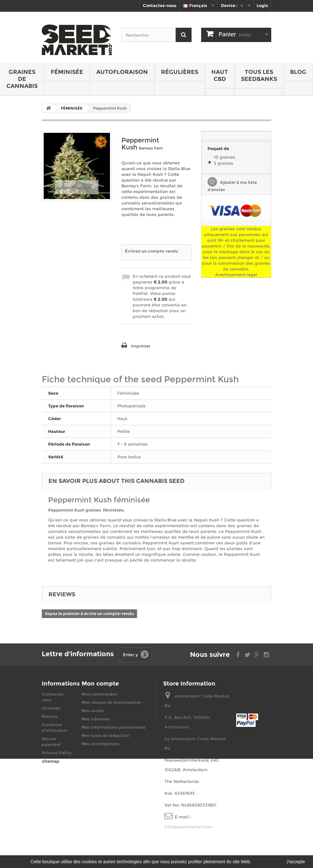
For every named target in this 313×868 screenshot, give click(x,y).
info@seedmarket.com (188, 826)
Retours (50, 716)
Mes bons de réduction (105, 735)
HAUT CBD (220, 75)
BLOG (298, 72)
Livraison (51, 708)
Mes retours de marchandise (111, 702)
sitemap (51, 761)
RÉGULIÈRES (180, 72)
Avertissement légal (236, 275)
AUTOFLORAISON (122, 72)
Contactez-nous (160, 5)
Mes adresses (96, 719)
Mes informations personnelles (114, 727)
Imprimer (141, 346)
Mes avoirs (93, 711)
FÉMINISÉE (67, 72)
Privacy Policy (57, 753)
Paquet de (219, 148)
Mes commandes (99, 694)
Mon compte (100, 684)
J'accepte (296, 862)
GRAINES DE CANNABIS (22, 79)
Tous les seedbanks (259, 75)
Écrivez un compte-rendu (152, 251)
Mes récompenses (101, 744)
